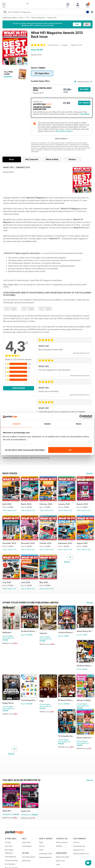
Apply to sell (60, 861)
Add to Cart (12, 510)
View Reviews (19, 388)
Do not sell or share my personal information (25, 450)
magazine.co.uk (79, 850)
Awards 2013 (52, 18)
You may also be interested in (21, 780)
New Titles (9, 846)
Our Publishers (10, 864)
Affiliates (59, 846)
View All (89, 473)
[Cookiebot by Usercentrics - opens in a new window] (81, 417)
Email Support (27, 846)
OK (70, 450)
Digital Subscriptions (10, 18)
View (4, 510)
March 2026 (26, 504)
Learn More (85, 114)
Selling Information (63, 857)
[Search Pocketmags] (5, 12)
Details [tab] (47, 424)
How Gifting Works (29, 857)
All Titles (8, 842)
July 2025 (7, 582)
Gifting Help (26, 861)
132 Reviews (53, 45)
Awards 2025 (82, 504)
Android (42, 846)
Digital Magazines (45, 857)
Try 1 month (84, 103)
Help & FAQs (26, 842)
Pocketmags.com (79, 846)
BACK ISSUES (10, 473)
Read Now (8, 77)
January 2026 (64, 504)
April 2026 (7, 504)
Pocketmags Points (46, 854)
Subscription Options (64, 131)
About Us (76, 842)
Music (21, 18)
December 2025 (9, 543)
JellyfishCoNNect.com (81, 854)
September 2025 (65, 543)
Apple (41, 842)
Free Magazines (11, 857)
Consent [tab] (17, 424)
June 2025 (26, 582)
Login (58, 864)
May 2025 (44, 582)
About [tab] (79, 424)
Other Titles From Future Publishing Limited (30, 602)
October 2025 (45, 543)
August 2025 (82, 543)
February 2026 (46, 504)
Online (41, 850)
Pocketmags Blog (11, 860)
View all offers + (62, 139)
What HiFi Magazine (38, 18)
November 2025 (28, 543)
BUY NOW (84, 89)
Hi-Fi (27, 18)
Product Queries (62, 842)
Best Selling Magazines (9, 851)
